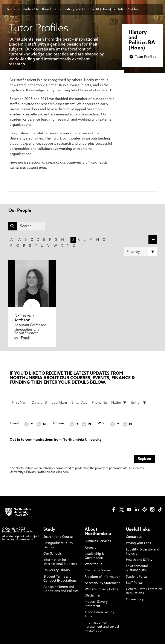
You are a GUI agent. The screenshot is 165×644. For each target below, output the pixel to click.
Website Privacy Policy (101, 590)
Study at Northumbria (39, 9)
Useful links (138, 530)
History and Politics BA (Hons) (87, 9)
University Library (57, 570)
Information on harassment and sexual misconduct (102, 627)
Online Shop (135, 600)
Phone (59, 423)
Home (11, 9)
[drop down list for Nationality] (119, 403)
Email (25, 338)
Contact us (134, 537)
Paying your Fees (138, 543)
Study (49, 530)
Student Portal (137, 577)
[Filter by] (141, 252)
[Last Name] (59, 403)
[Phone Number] (99, 403)
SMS (100, 423)
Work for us (93, 564)
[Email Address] (79, 403)
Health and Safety (139, 560)
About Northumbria (98, 532)
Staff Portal (134, 583)
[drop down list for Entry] (139, 403)
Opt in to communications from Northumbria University (56, 440)
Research (92, 548)
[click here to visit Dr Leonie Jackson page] (32, 284)
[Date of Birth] (40, 403)
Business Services (98, 541)
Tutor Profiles (128, 9)
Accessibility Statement (102, 583)
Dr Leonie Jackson (24, 318)
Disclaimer (93, 596)
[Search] (31, 226)
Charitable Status (98, 571)
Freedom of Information (103, 577)
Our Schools (53, 554)
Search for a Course (58, 537)
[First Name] (20, 403)
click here (62, 472)
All (12, 240)
